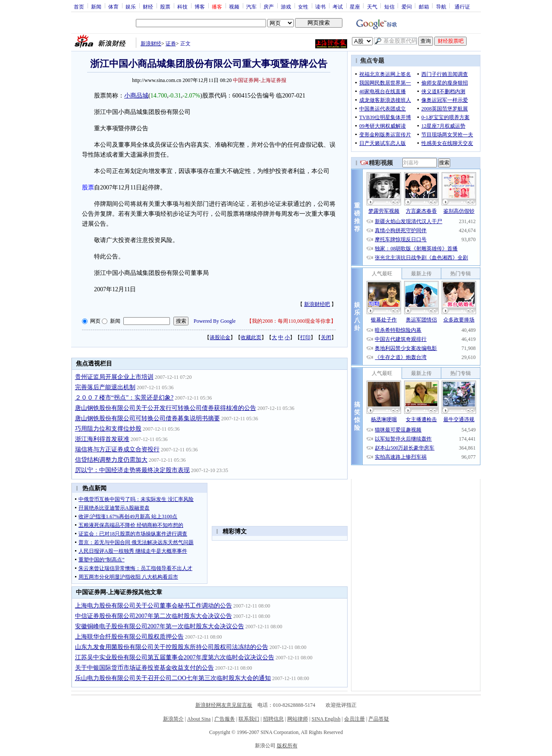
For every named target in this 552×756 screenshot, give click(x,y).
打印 (305, 337)
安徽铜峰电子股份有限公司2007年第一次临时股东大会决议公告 (160, 626)
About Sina (199, 719)
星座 (355, 6)
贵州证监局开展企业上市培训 (114, 377)
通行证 (462, 6)
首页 (79, 6)
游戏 (286, 6)
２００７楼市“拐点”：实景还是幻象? (124, 398)
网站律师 (298, 719)
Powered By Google (215, 321)
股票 (165, 6)
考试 (338, 6)
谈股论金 (220, 337)
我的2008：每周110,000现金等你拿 (291, 321)
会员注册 (354, 719)
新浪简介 (173, 719)
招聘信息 (273, 719)
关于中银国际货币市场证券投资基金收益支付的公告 (144, 668)
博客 (200, 6)
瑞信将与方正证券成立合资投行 (117, 449)
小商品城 (136, 96)
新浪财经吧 (317, 304)
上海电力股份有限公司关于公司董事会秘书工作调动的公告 (154, 606)
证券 (171, 44)
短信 (389, 6)
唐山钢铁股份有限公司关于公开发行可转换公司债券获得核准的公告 (166, 408)
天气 (372, 6)
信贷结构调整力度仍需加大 (111, 460)
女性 (303, 6)
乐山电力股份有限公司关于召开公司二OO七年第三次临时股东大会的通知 (173, 678)
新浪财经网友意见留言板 (224, 705)
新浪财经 (151, 44)
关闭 (326, 337)
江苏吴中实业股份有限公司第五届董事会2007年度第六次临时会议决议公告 (175, 657)
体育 (113, 6)
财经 (148, 6)
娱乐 (131, 6)
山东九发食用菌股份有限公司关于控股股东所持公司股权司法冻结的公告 (172, 647)
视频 (234, 6)
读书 (320, 6)
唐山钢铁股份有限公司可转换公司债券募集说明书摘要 (147, 418)
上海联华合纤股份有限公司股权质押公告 (129, 637)
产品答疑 (379, 719)
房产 (269, 6)
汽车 (251, 6)
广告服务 (225, 719)
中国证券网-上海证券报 (260, 80)
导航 (441, 6)
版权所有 (287, 746)
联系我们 (249, 719)
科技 (182, 6)
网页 (95, 321)
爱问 (407, 6)
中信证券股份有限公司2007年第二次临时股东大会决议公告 (154, 616)
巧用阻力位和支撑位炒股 (108, 429)
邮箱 (424, 6)
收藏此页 (251, 337)
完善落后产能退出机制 (105, 387)
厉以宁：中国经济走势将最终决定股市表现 (132, 470)
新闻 (96, 6)
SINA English (326, 719)
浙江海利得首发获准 (102, 439)
